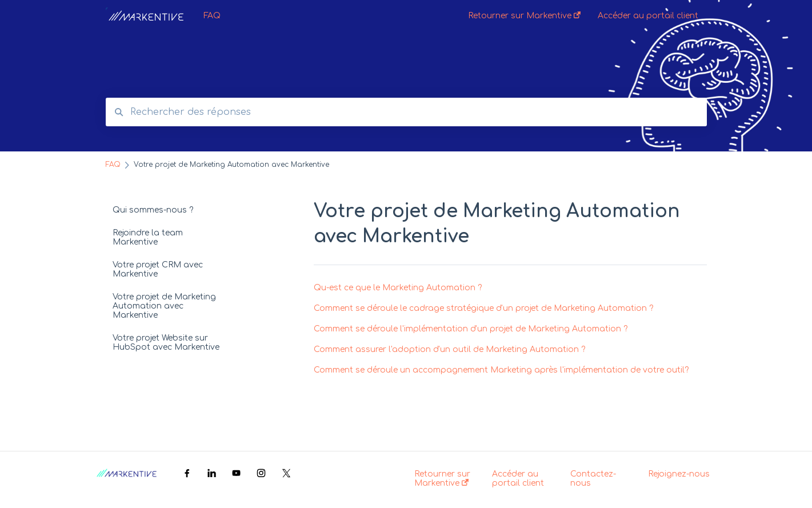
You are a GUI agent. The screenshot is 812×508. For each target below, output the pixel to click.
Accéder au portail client (518, 479)
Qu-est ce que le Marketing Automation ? (398, 288)
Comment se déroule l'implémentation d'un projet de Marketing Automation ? (471, 329)
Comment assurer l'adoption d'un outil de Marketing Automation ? (449, 349)
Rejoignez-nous (679, 474)
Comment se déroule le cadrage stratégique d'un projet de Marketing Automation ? (483, 308)
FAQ (212, 16)
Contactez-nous (593, 479)
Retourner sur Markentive (442, 479)
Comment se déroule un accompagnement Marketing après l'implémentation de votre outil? (501, 370)
